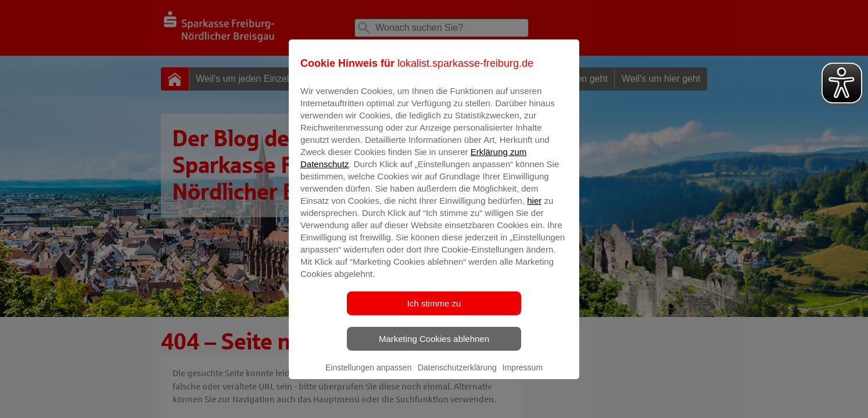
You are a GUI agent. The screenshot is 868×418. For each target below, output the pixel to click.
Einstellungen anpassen (369, 376)
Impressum (523, 376)
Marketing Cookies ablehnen (434, 347)
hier (534, 209)
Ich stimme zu (434, 311)
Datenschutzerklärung (457, 376)
